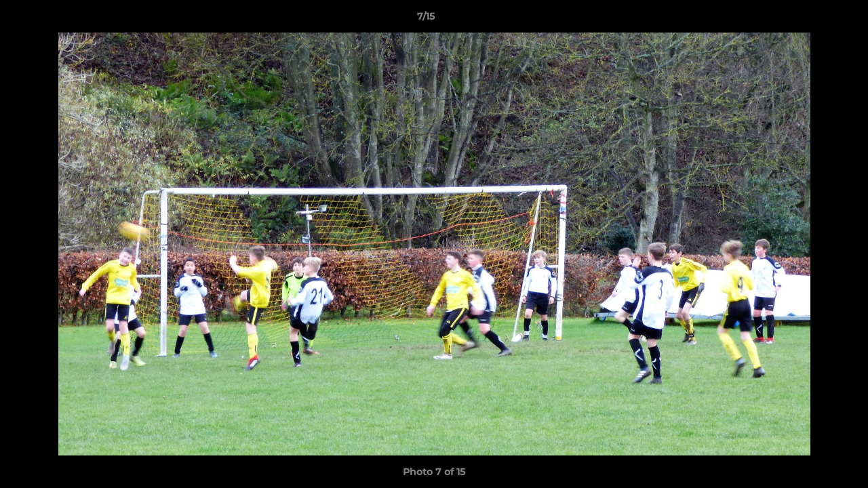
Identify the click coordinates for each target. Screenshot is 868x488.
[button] (811, 20)
